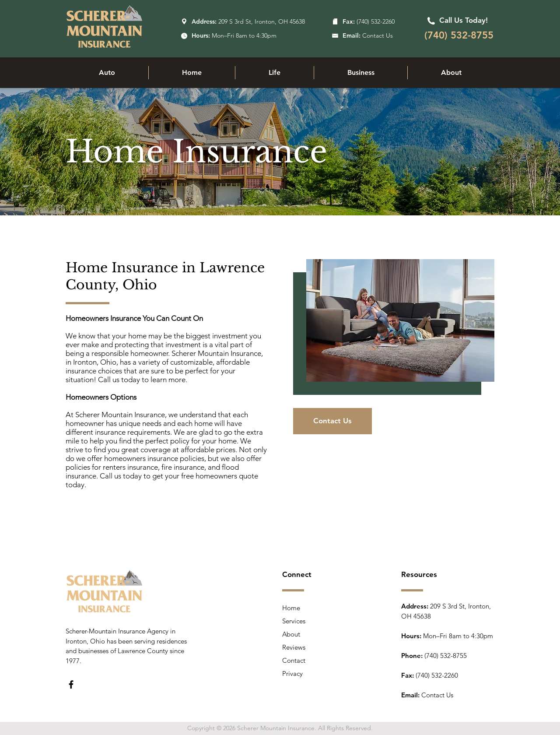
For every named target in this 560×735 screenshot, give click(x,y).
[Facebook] (71, 684)
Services (294, 621)
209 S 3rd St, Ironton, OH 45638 (262, 21)
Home (291, 608)
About (291, 634)
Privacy (292, 673)
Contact (294, 660)
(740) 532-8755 (446, 656)
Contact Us (437, 695)
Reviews (294, 647)
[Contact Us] (332, 421)
